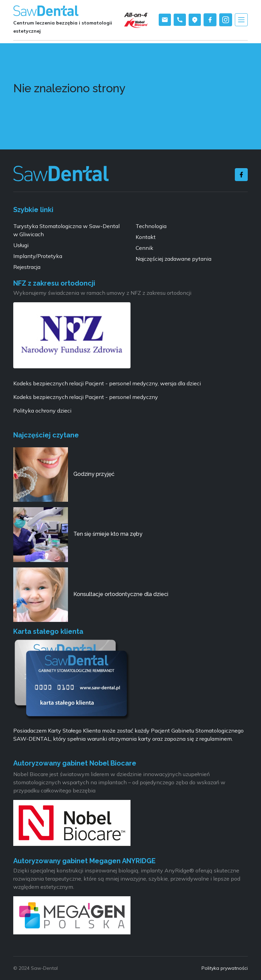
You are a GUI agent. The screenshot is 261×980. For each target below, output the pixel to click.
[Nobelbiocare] (72, 825)
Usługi (21, 245)
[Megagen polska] (72, 917)
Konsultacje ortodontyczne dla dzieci (121, 594)
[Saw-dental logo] (46, 11)
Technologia (151, 226)
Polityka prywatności (225, 968)
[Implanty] (140, 20)
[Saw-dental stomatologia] (61, 174)
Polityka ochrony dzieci (42, 411)
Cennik (144, 248)
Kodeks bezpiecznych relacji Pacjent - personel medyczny (86, 397)
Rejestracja (27, 267)
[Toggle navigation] (241, 20)
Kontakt (146, 237)
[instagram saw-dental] (226, 20)
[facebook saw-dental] (210, 20)
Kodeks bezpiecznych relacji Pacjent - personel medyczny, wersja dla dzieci (107, 383)
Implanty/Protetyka (38, 256)
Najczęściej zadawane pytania (173, 259)
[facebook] (241, 175)
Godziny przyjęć (94, 474)
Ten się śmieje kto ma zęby (108, 534)
